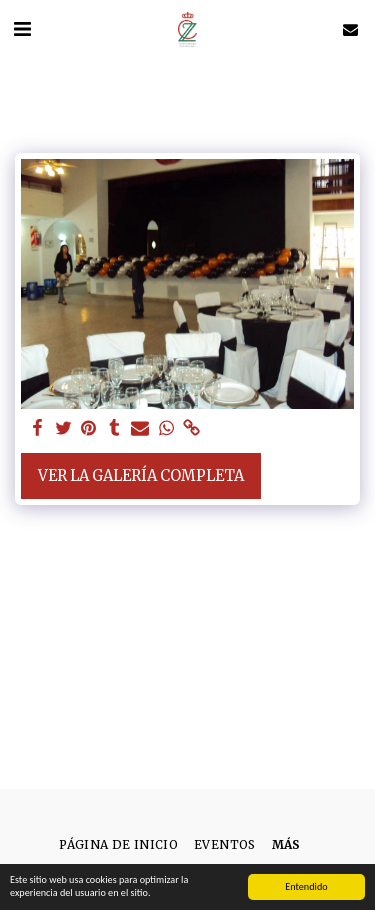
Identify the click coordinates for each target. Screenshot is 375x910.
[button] (22, 28)
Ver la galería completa (141, 476)
